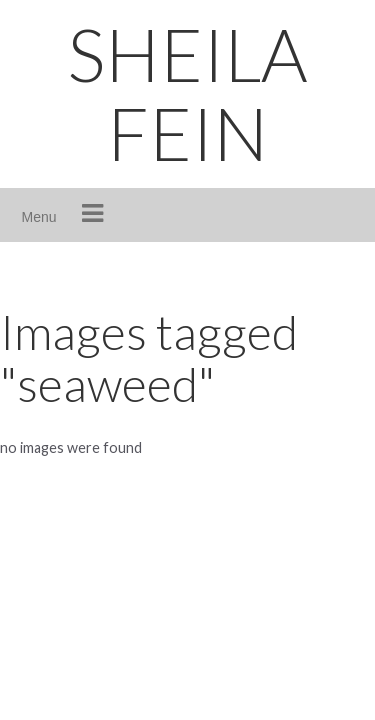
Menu (39, 217)
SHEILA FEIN (187, 93)
